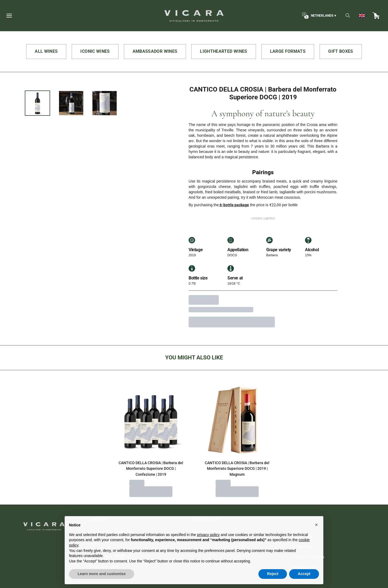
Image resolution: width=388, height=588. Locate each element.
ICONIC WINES (95, 51)
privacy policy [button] (208, 545)
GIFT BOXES (341, 51)
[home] (194, 16)
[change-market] (318, 16)
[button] (316, 535)
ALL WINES (46, 51)
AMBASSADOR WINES (155, 51)
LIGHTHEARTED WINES (224, 51)
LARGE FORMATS (288, 51)
